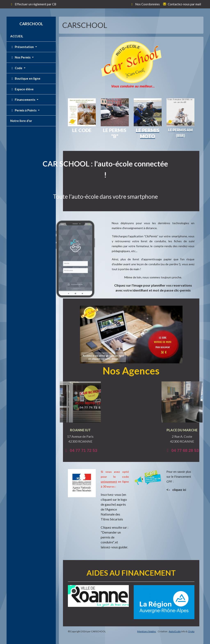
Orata (191, 631)
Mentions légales (147, 631)
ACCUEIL (17, 36)
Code (17, 68)
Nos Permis (21, 57)
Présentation (22, 47)
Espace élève (22, 89)
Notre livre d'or (21, 121)
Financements (23, 100)
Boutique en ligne (25, 78)
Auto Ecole (175, 631)
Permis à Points (24, 110)
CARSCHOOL (31, 24)
